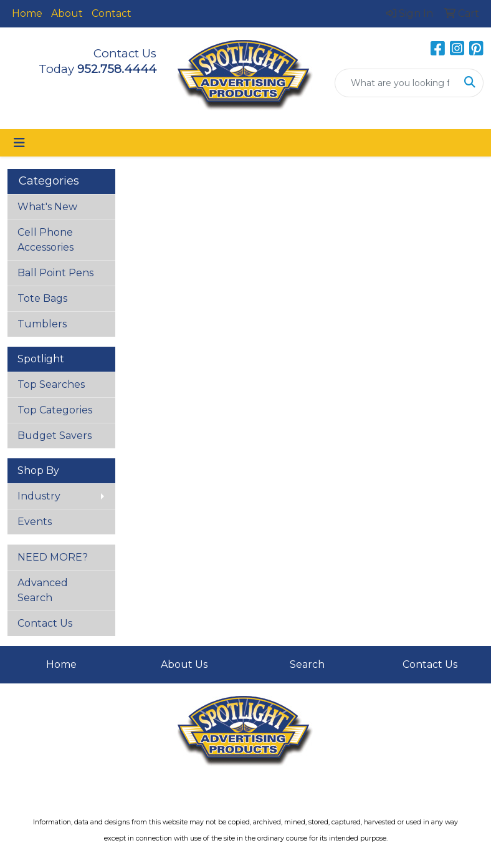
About (67, 13)
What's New (47, 207)
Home (27, 13)
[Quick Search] (396, 83)
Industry (39, 496)
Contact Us (45, 623)
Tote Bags (42, 298)
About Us (184, 664)
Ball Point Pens (55, 273)
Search (307, 664)
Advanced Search (43, 590)
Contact (112, 13)
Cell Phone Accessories (45, 240)
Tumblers (42, 324)
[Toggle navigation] (19, 143)
